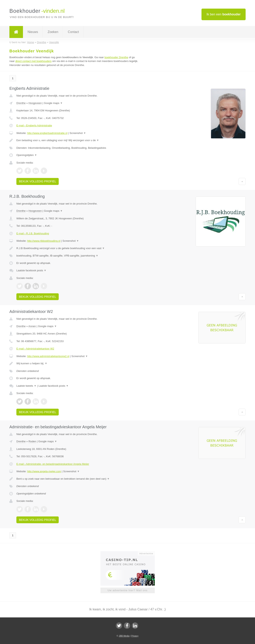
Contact (73, 32)
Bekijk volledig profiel (38, 181)
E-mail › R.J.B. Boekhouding (33, 233)
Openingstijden (27, 155)
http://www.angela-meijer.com (44, 471)
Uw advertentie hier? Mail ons (127, 590)
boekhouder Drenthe (116, 57)
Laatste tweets (26, 386)
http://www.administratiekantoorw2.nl (48, 356)
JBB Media (124, 636)
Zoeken (53, 32)
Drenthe (21, 103)
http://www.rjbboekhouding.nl (44, 241)
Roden (32, 441)
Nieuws (33, 32)
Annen (32, 326)
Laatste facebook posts (31, 270)
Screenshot (78, 133)
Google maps (53, 103)
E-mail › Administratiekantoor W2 (35, 349)
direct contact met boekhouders (33, 61)
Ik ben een (224, 14)
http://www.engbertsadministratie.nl (47, 133)
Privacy (135, 636)
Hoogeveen (35, 103)
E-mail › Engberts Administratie (34, 125)
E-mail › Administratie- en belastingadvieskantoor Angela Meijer (53, 464)
